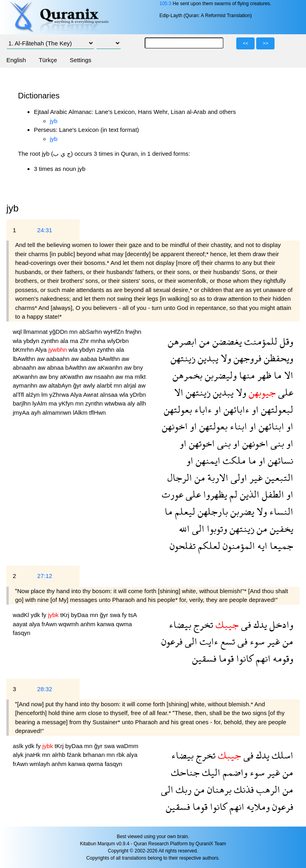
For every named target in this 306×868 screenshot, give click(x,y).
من (203, 341)
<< (245, 43)
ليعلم (184, 511)
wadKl (22, 615)
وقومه (282, 658)
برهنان (218, 789)
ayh (37, 412)
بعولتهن (178, 409)
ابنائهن (270, 426)
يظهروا (214, 494)
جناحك (185, 772)
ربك (182, 789)
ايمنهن (207, 460)
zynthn (51, 341)
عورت (173, 494)
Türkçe (48, 60)
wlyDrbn (118, 341)
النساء (280, 511)
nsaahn (105, 377)
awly (90, 385)
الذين (248, 494)
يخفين (280, 528)
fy (45, 615)
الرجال (180, 477)
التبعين (278, 477)
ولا (225, 358)
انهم (262, 658)
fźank (75, 755)
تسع (227, 641)
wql (18, 332)
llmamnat (36, 332)
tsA (132, 615)
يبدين (207, 358)
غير (255, 477)
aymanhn (26, 385)
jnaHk (34, 755)
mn (74, 332)
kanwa (107, 624)
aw (42, 359)
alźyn (34, 395)
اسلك (281, 755)
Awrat (92, 395)
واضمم (234, 772)
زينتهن (183, 358)
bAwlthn (110, 359)
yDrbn (138, 395)
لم (232, 494)
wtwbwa (116, 403)
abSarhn (91, 332)
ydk (36, 615)
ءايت (208, 641)
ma (75, 341)
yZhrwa (60, 395)
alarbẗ (105, 385)
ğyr (78, 385)
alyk (19, 755)
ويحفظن (277, 358)
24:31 (45, 230)
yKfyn (67, 403)
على (284, 392)
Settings (80, 60)
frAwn (50, 624)
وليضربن (220, 375)
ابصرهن (182, 341)
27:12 (45, 576)
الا (287, 375)
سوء (256, 641)
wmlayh (40, 764)
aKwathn (72, 377)
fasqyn (22, 633)
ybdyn (32, 341)
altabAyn (61, 385)
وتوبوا (216, 528)
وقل (285, 341)
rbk (121, 755)
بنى (276, 443)
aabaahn (59, 359)
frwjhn (133, 332)
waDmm (127, 746)
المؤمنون (238, 546)
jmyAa (22, 412)
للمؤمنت (260, 341)
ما (277, 375)
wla (18, 341)
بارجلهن (212, 511)
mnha (99, 341)
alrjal (131, 385)
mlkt (140, 377)
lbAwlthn (25, 359)
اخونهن (175, 426)
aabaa (90, 359)
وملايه (257, 806)
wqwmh (70, 624)
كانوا (244, 658)
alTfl (19, 395)
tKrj (66, 615)
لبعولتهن (276, 409)
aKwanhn (111, 367)
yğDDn (59, 332)
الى (197, 528)
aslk (19, 746)
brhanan (95, 755)
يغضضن (226, 341)
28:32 (45, 689)
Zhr (85, 341)
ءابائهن (235, 409)
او (254, 409)
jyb (54, 121)
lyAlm (40, 403)
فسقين (204, 658)
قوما (225, 658)
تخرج (202, 624)
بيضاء (180, 624)
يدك (259, 624)
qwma (124, 624)
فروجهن (246, 358)
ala (65, 341)
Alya (42, 350)
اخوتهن (201, 443)
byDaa (80, 615)
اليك (210, 772)
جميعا (280, 546)
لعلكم (208, 546)
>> (265, 43)
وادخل (280, 624)
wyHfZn (115, 332)
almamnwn (58, 412)
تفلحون (183, 546)
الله (184, 528)
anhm (89, 624)
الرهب (267, 789)
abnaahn (25, 367)
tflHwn (98, 412)
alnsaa (110, 395)
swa (116, 615)
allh (141, 403)
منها (246, 375)
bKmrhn (24, 350)
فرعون (172, 641)
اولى (238, 477)
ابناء (237, 426)
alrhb (59, 755)
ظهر (263, 375)
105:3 (165, 4)
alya (35, 624)
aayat (21, 624)
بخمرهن (187, 375)
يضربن (241, 511)
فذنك (243, 789)
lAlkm (81, 412)
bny (138, 367)
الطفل (272, 494)
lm (45, 395)
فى (245, 624)
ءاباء (202, 409)
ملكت (233, 460)
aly (132, 403)
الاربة (217, 477)
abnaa (56, 367)
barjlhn (23, 403)
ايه (261, 546)
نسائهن (279, 460)
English (16, 60)
